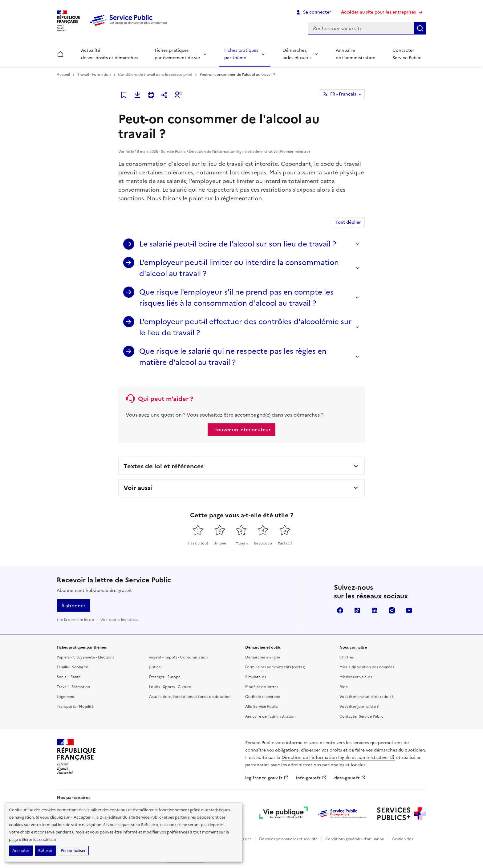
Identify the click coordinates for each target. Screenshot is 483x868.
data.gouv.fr (350, 778)
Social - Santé (69, 677)
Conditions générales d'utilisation (355, 839)
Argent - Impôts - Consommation (178, 657)
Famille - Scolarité (72, 667)
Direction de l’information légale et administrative (338, 758)
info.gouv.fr (311, 778)
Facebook (340, 610)
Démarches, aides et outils (297, 54)
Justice (155, 667)
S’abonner (73, 605)
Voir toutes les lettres (119, 620)
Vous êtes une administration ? (366, 697)
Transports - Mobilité (75, 707)
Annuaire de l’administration (356, 54)
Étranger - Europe (165, 677)
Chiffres (347, 657)
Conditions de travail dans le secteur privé (155, 75)
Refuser (45, 851)
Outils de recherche (263, 697)
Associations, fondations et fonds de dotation (190, 697)
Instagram (392, 610)
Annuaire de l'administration (270, 716)
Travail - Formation (94, 75)
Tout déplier (348, 222)
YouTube (409, 610)
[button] (178, 95)
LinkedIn (375, 610)
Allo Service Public (262, 707)
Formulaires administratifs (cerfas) (275, 667)
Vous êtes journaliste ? (359, 707)
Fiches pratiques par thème (241, 54)
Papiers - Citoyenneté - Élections (85, 657)
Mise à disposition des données (367, 667)
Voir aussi (138, 488)
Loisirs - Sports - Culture (170, 687)
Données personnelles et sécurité (288, 839)
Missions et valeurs (356, 677)
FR (343, 94)
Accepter (21, 851)
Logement (66, 697)
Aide (344, 687)
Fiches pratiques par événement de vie (177, 54)
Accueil (63, 75)
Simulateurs (256, 677)
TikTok (357, 610)
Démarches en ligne (263, 657)
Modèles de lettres (262, 687)
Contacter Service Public (407, 54)
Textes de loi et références (164, 466)
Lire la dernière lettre (75, 620)
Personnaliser (73, 851)
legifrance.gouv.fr (267, 778)
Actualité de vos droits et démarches (109, 54)
